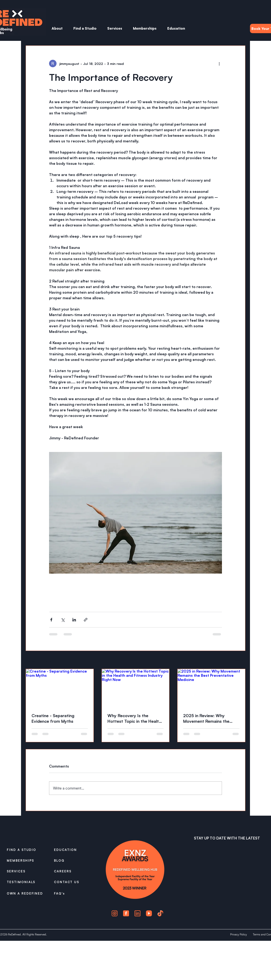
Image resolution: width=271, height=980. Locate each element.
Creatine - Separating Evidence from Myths (53, 718)
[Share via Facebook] (51, 620)
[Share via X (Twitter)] (63, 620)
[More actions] (219, 63)
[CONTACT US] (71, 882)
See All (240, 660)
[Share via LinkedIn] (74, 620)
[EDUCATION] (71, 850)
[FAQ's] (71, 893)
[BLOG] (71, 860)
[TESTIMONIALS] (23, 882)
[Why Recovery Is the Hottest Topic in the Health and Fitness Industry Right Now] (136, 688)
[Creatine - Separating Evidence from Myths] (60, 688)
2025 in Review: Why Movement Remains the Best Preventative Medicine (210, 718)
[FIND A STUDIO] (23, 850)
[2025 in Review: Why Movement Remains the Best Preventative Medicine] (211, 688)
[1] (115, 913)
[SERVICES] (23, 871)
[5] (160, 913)
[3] (137, 913)
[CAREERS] (71, 871)
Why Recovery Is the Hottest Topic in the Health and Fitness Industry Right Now (134, 718)
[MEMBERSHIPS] (23, 860)
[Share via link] (86, 620)
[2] (126, 913)
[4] (149, 913)
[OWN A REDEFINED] (27, 894)
